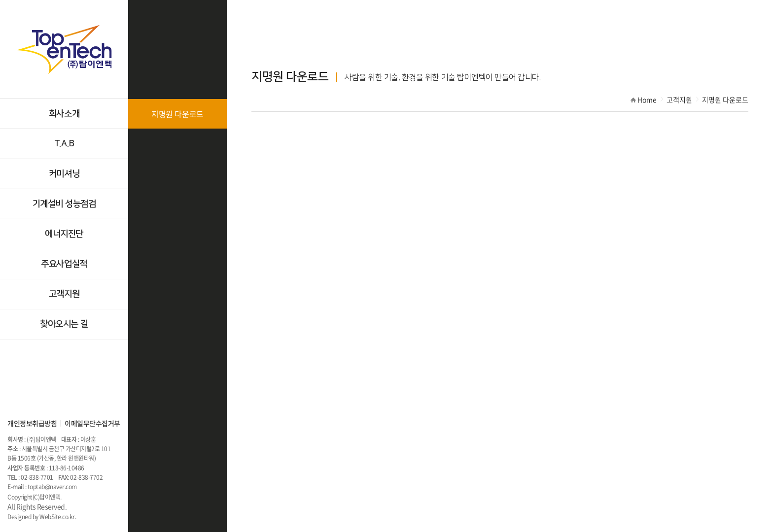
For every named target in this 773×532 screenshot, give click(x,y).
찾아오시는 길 (64, 324)
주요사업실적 (64, 264)
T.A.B (64, 144)
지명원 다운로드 (177, 114)
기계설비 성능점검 (64, 204)
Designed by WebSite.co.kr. (42, 517)
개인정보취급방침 (32, 423)
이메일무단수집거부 (92, 423)
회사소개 (64, 114)
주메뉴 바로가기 (0, 0)
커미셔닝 (64, 174)
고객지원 (64, 294)
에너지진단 (64, 234)
